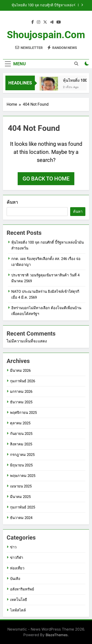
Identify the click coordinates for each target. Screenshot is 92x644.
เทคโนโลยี (19, 600)
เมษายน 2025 (21, 486)
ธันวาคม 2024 (21, 518)
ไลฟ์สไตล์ (18, 610)
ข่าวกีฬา (17, 558)
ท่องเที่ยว (17, 568)
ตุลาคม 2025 (20, 423)
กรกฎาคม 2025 (22, 455)
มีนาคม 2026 (20, 371)
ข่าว (13, 547)
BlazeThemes (57, 635)
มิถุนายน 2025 (21, 465)
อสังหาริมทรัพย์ (22, 589)
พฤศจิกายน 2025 (23, 413)
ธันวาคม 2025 (21, 402)
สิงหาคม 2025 (21, 444)
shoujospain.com (46, 35)
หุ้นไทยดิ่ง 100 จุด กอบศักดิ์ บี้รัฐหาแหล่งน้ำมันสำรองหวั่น (42, 5)
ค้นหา (12, 202)
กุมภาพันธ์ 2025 (23, 507)
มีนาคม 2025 (20, 497)
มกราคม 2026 (21, 392)
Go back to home (46, 179)
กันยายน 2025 (21, 434)
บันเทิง (15, 579)
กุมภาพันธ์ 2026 (23, 381)
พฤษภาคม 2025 (23, 476)
